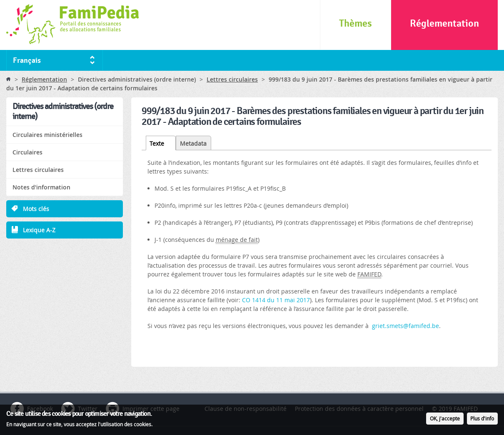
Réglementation (444, 24)
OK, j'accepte (445, 420)
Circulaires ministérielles (47, 135)
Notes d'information (41, 187)
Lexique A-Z (39, 230)
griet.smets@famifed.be (405, 326)
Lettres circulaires (232, 79)
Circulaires (27, 152)
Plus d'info (482, 420)
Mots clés (36, 209)
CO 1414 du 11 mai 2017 (276, 300)
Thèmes (356, 24)
